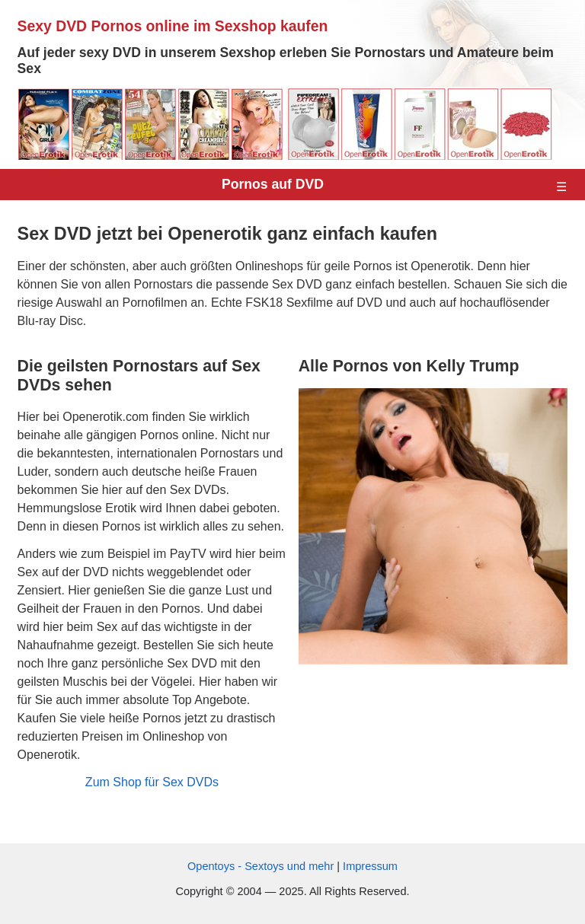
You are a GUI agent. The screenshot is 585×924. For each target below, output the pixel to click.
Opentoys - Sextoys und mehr (262, 866)
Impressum (370, 866)
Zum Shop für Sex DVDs (152, 782)
